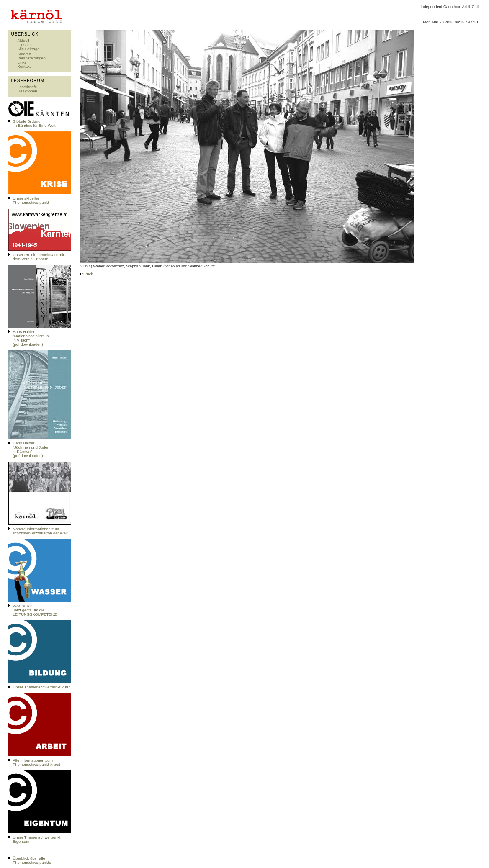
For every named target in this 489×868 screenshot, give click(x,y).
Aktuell (23, 41)
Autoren (24, 54)
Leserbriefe (27, 87)
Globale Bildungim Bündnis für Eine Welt (34, 123)
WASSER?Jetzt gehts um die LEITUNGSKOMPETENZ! (35, 610)
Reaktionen (27, 91)
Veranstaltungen (32, 58)
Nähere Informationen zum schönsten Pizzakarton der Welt (40, 531)
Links (22, 62)
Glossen (25, 45)
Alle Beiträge (29, 49)
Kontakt (24, 67)
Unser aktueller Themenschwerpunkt (31, 200)
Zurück (87, 274)
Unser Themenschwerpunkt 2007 (42, 687)
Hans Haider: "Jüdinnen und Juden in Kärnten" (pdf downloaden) (31, 449)
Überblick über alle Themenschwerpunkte (32, 860)
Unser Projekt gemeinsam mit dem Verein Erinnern (39, 257)
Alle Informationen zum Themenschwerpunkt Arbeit (37, 763)
